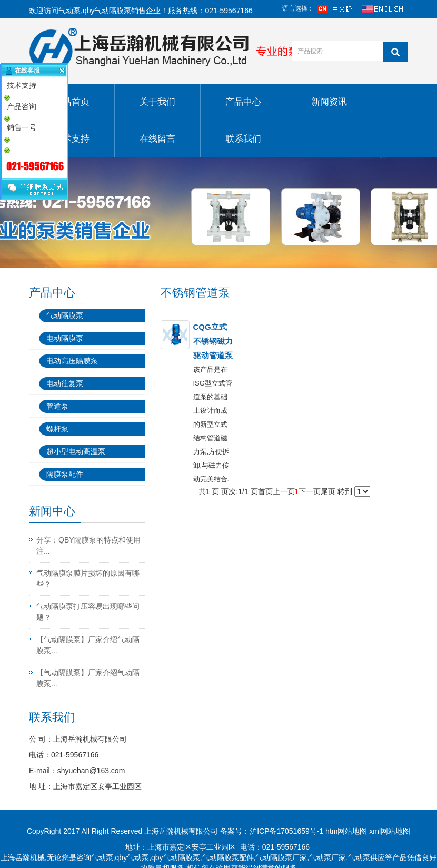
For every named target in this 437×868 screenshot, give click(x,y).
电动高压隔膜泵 (72, 361)
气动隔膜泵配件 (228, 857)
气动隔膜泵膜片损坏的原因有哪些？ (88, 579)
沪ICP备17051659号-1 (286, 831)
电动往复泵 (65, 383)
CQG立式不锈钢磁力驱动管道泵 (213, 341)
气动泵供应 (366, 857)
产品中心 (243, 102)
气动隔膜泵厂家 (281, 857)
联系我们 (243, 139)
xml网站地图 (390, 831)
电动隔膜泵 (65, 338)
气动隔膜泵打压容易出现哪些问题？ (88, 612)
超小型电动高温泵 (76, 451)
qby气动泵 (132, 857)
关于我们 (157, 102)
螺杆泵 (57, 429)
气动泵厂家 (327, 857)
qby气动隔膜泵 (107, 11)
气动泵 (69, 11)
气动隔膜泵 (65, 315)
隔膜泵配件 (65, 474)
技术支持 (72, 139)
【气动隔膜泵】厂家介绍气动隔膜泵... (88, 645)
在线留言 (157, 139)
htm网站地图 (346, 831)
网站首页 (72, 102)
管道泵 (57, 406)
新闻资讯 (329, 102)
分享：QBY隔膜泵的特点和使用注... (88, 545)
